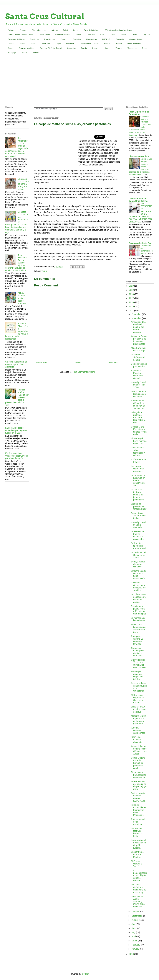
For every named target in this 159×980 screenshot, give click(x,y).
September (137, 916)
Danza (124, 35)
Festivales (77, 39)
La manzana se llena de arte (138, 619)
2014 (132, 311)
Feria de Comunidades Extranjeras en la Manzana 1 (139, 810)
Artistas (55, 30)
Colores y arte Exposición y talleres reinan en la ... (139, 431)
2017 (132, 298)
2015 (132, 306)
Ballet (65, 30)
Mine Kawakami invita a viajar (138, 349)
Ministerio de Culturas (90, 44)
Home (78, 362)
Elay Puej (147, 35)
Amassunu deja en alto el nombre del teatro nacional (138, 327)
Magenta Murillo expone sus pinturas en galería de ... (139, 720)
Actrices (23, 30)
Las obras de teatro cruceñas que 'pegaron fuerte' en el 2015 (16, 430)
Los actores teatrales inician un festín (137, 832)
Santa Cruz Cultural (45, 16)
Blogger (85, 974)
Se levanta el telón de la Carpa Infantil (138, 546)
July (134, 924)
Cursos (113, 35)
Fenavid (64, 39)
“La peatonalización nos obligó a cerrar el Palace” (139, 875)
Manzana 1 (71, 44)
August (135, 920)
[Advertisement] (80, 81)
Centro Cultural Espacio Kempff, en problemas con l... (138, 763)
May (134, 932)
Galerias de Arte (136, 39)
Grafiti (33, 44)
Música (119, 44)
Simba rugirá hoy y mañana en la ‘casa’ (139, 441)
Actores (11, 30)
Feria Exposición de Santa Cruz (139, 113)
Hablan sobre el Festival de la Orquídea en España (138, 844)
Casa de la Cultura (92, 30)
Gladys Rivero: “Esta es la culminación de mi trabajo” (139, 664)
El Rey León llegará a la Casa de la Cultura (137, 699)
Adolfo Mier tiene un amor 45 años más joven (139, 628)
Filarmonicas (91, 39)
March (135, 941)
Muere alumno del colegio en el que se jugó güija (139, 785)
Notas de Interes (134, 44)
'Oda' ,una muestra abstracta (137, 740)
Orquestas (71, 48)
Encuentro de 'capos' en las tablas (138, 516)
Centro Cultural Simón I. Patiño (21, 35)
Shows (107, 48)
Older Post (113, 362)
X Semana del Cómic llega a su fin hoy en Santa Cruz (139, 404)
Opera (11, 48)
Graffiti (22, 44)
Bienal (76, 30)
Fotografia (120, 39)
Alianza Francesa (39, 30)
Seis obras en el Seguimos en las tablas (139, 394)
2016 (132, 302)
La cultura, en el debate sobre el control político (139, 598)
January (136, 949)
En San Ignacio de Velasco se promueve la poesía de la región (17, 456)
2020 (132, 286)
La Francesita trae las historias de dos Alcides (138, 535)
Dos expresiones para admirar (139, 365)
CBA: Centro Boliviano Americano (118, 30)
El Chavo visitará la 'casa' (137, 864)
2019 (132, 290)
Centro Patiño (44, 35)
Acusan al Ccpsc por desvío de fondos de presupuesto (139, 340)
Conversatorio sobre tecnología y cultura (138, 451)
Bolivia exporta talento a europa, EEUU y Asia (138, 797)
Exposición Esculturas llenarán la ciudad (137, 374)
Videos (36, 53)
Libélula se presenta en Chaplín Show (139, 506)
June (134, 928)
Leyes (58, 44)
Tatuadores (132, 48)
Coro (102, 35)
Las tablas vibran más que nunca (137, 469)
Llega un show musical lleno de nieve (138, 709)
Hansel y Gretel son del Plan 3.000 (138, 385)
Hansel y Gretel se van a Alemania (138, 525)
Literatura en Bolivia (139, 156)
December (137, 314)
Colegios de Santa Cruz (141, 243)
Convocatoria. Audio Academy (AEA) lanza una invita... (138, 901)
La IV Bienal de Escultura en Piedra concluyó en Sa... (138, 480)
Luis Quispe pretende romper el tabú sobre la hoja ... (138, 417)
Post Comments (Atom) (84, 372)
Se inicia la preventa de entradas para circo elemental (16, 364)
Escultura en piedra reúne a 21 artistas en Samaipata (139, 610)
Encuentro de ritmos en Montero (137, 854)
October (136, 912)
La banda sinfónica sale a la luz (139, 357)
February (136, 945)
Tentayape (12, 53)
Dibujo (134, 35)
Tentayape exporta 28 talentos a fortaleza (137, 640)
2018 (132, 294)
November (137, 318)
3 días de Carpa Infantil (139, 461)
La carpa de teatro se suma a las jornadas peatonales (137, 495)
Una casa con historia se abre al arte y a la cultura (23, 184)
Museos (107, 44)
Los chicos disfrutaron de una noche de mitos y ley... (139, 888)
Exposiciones (50, 39)
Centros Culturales (63, 35)
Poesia (84, 48)
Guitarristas (46, 44)
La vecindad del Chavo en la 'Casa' (138, 555)
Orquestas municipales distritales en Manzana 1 (138, 652)
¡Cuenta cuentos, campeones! (138, 730)
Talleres (119, 48)
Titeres (25, 53)
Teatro (145, 48)
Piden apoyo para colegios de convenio (138, 775)
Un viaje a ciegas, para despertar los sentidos (138, 586)
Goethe (11, 44)
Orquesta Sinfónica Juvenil (51, 48)
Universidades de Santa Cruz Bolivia (138, 200)
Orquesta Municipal (26, 48)
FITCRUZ (106, 39)
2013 (132, 954)
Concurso (91, 35)
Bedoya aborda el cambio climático (138, 564)
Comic (79, 35)
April (134, 936)
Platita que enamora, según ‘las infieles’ (137, 675)
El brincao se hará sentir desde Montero (23, 298)
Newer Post (42, 362)
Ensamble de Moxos (16, 39)
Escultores (34, 39)
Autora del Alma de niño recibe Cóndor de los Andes (139, 750)
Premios (96, 48)
